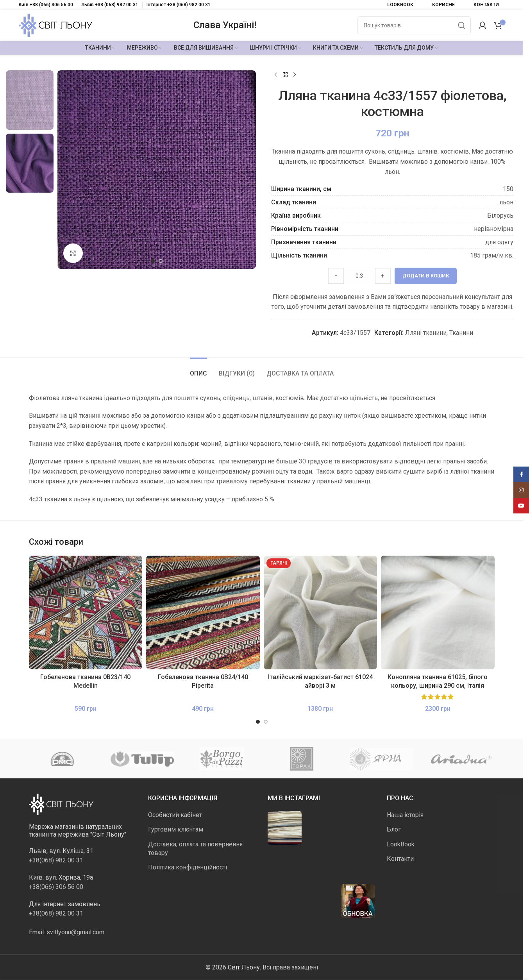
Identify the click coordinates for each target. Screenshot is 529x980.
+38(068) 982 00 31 (56, 860)
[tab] (198, 369)
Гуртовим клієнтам (176, 829)
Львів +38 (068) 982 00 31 (110, 5)
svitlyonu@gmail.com (75, 932)
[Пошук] (414, 25)
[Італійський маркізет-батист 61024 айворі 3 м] (321, 612)
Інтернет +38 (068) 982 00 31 (179, 5)
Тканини (461, 333)
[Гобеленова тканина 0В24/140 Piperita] (203, 612)
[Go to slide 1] (153, 261)
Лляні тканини (426, 333)
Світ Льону (244, 967)
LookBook (401, 844)
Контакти (400, 859)
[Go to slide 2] (161, 261)
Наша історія (405, 815)
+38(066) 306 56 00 (56, 886)
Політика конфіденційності (188, 867)
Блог (394, 829)
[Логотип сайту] (55, 25)
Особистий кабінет (175, 815)
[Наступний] (295, 75)
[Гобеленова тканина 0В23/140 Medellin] (86, 612)
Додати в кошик (426, 276)
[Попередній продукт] (276, 75)
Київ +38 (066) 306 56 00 (46, 5)
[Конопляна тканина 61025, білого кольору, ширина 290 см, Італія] (438, 612)
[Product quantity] (359, 276)
